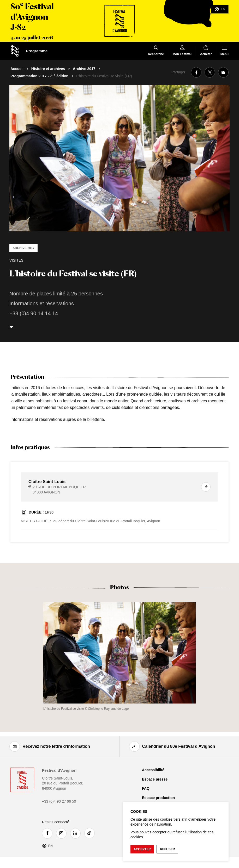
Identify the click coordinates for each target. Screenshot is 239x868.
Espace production (158, 798)
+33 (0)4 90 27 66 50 (59, 801)
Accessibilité (153, 770)
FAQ (146, 788)
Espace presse (155, 779)
